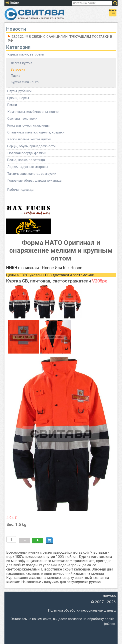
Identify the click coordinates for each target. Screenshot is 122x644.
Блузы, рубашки (19, 91)
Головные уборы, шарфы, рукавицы (35, 181)
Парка (15, 76)
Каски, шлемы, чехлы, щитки (29, 139)
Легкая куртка (21, 63)
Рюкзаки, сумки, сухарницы (28, 125)
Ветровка (18, 70)
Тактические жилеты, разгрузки (32, 174)
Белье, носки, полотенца (26, 160)
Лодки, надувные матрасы (28, 167)
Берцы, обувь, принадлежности (31, 146)
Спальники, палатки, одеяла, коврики (36, 132)
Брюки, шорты (18, 98)
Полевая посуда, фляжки (27, 153)
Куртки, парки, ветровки (26, 54)
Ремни (12, 105)
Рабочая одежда (20, 190)
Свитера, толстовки (22, 119)
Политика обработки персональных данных (82, 610)
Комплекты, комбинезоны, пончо (33, 112)
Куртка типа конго (25, 82)
